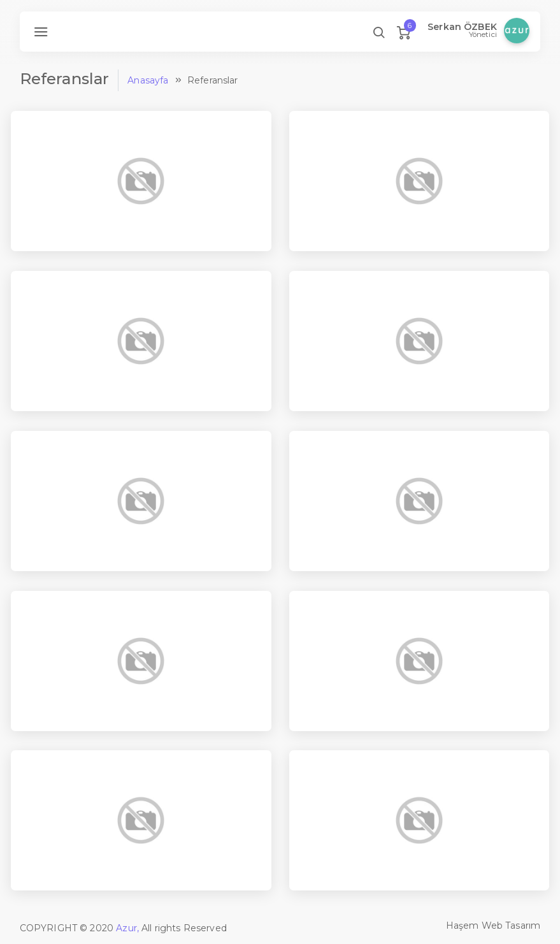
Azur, (127, 928)
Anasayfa (148, 80)
